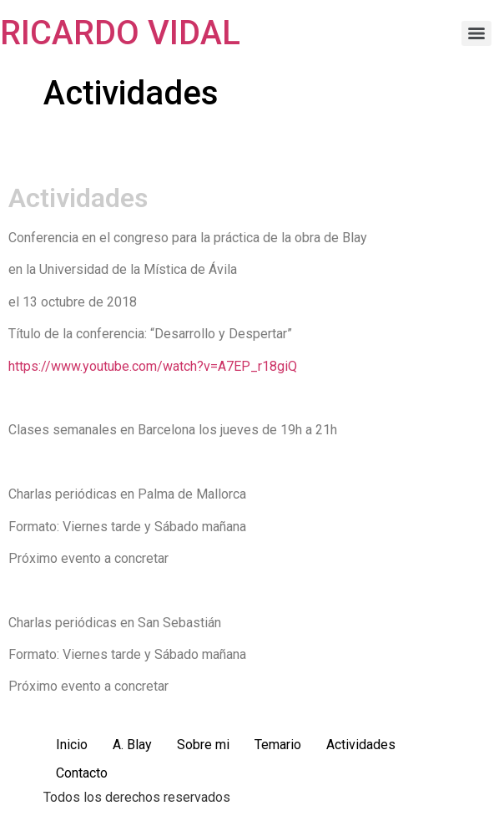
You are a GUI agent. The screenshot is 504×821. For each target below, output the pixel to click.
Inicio (72, 745)
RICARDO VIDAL (120, 33)
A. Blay (132, 745)
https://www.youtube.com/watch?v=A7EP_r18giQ (153, 366)
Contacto (82, 773)
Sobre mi (203, 745)
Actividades (361, 745)
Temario (278, 745)
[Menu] (476, 33)
